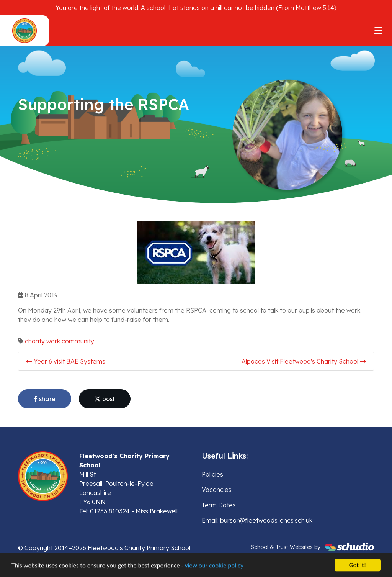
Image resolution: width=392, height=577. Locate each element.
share (45, 399)
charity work (42, 341)
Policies (212, 474)
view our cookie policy (214, 566)
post (105, 399)
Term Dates (219, 505)
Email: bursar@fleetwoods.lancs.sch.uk (257, 520)
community (78, 341)
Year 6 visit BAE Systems (66, 361)
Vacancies (217, 490)
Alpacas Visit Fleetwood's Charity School (304, 361)
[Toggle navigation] (378, 31)
